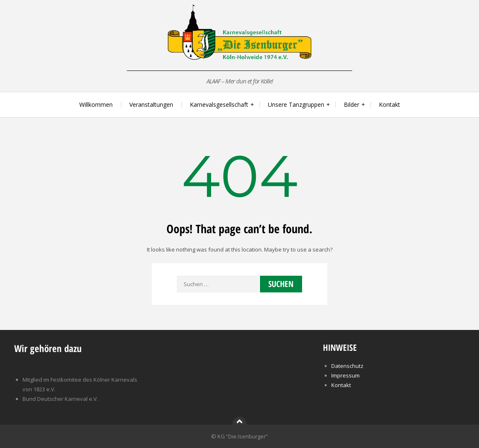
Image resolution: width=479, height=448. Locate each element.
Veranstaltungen (151, 104)
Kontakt (390, 104)
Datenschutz (347, 366)
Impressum (345, 375)
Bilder (352, 104)
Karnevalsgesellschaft (219, 104)
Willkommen (96, 104)
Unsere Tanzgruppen (296, 104)
